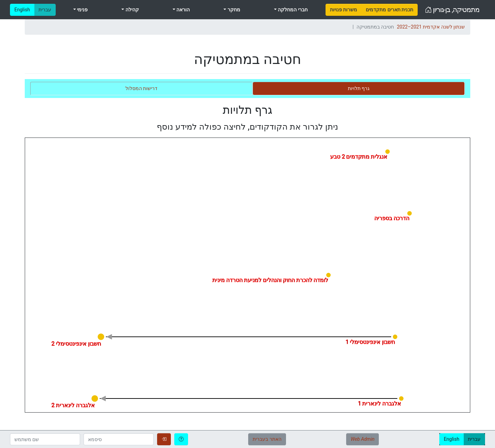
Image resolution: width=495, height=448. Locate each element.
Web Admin (362, 439)
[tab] (359, 89)
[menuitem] (344, 10)
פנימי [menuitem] (82, 10)
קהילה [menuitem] (131, 10)
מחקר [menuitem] (233, 10)
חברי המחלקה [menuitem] (292, 10)
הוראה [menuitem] (183, 10)
